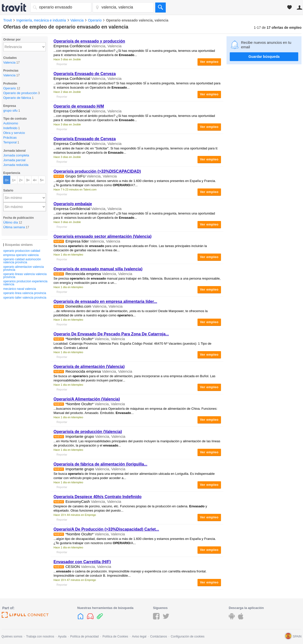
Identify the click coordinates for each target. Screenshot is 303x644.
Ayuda (62, 636)
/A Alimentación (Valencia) (87, 399)
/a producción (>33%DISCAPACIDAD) (97, 171)
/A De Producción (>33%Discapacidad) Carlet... (106, 529)
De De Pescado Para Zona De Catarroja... (111, 334)
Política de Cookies (115, 636)
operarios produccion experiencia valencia (25, 283)
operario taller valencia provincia (25, 298)
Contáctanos (159, 636)
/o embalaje (73, 204)
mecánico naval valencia (20, 289)
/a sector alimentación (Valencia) (102, 236)
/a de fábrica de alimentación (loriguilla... (100, 464)
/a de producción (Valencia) (88, 432)
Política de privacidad (84, 636)
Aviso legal (139, 636)
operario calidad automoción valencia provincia (22, 261)
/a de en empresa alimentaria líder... (105, 301)
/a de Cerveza (85, 74)
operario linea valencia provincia (25, 293)
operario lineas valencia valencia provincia (25, 276)
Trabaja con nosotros (40, 636)
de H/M (79, 106)
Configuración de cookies (188, 636)
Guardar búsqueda (264, 57)
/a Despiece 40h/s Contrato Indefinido (97, 497)
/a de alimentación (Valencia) (89, 367)
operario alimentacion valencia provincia (23, 268)
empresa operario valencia (21, 255)
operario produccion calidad (22, 251)
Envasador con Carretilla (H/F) (82, 562)
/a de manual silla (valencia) (98, 269)
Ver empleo (209, 62)
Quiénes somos (12, 636)
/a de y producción (89, 41)
